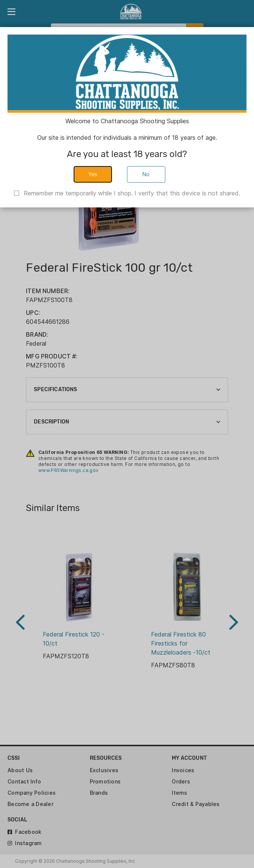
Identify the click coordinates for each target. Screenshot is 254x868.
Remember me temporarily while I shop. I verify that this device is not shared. (132, 193)
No (146, 174)
